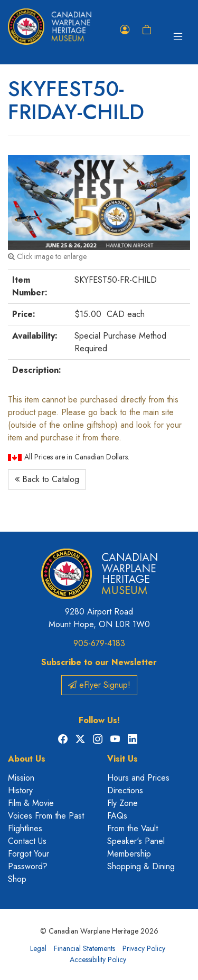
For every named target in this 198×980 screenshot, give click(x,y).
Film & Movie (31, 803)
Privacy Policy (144, 948)
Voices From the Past (46, 816)
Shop (17, 879)
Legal (38, 948)
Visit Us (122, 759)
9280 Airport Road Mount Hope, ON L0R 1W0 (99, 618)
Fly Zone (122, 803)
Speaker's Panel (136, 841)
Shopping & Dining (141, 866)
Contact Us (27, 841)
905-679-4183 (99, 643)
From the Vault (133, 828)
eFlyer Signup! (99, 685)
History (20, 790)
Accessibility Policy (98, 959)
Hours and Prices (138, 778)
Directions (125, 790)
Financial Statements (84, 948)
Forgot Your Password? (29, 860)
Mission (21, 778)
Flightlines (25, 828)
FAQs (117, 816)
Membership (129, 854)
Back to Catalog (47, 479)
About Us (27, 759)
